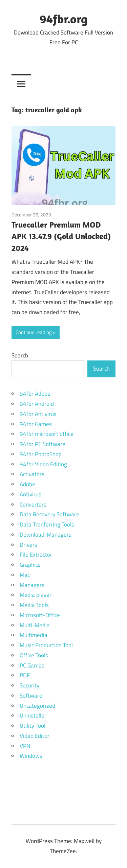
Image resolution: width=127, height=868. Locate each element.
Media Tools (34, 605)
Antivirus (30, 494)
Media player (36, 595)
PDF (25, 675)
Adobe (27, 484)
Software (31, 696)
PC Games (32, 665)
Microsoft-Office (40, 615)
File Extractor (36, 555)
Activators (32, 474)
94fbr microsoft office (47, 434)
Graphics (30, 565)
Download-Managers (46, 535)
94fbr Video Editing (43, 464)
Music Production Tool (46, 645)
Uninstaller (33, 715)
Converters (33, 505)
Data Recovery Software (49, 514)
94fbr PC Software (43, 444)
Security (29, 685)
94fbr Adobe (35, 394)
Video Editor (35, 736)
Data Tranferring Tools (47, 524)
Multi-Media (35, 625)
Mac (25, 575)
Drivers (28, 545)
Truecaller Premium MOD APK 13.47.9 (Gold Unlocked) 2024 (61, 236)
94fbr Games (36, 424)
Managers (32, 585)
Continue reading (34, 332)
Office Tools (34, 655)
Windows (31, 756)
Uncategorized (37, 706)
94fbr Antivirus (38, 414)
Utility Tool (33, 726)
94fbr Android (37, 404)
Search (20, 355)
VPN (25, 746)
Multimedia (34, 635)
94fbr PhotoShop (41, 454)
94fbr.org (63, 19)
